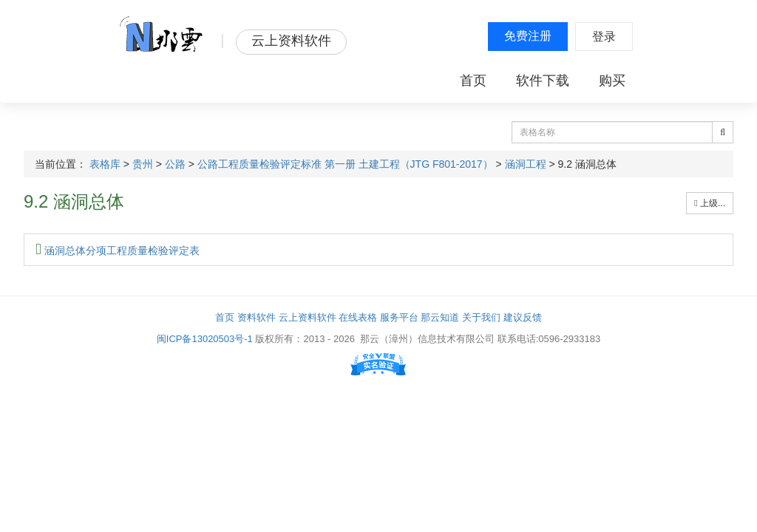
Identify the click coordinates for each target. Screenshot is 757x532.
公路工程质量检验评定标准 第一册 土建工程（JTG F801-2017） (345, 164)
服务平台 (399, 317)
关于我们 (481, 317)
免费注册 (528, 36)
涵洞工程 (526, 164)
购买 (612, 81)
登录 (604, 37)
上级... (710, 203)
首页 (473, 81)
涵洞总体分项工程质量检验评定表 (118, 250)
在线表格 (358, 317)
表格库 (105, 164)
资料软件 (257, 317)
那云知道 (440, 317)
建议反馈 (523, 317)
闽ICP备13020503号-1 (205, 339)
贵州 (143, 164)
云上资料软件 (308, 317)
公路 (175, 164)
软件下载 (543, 81)
